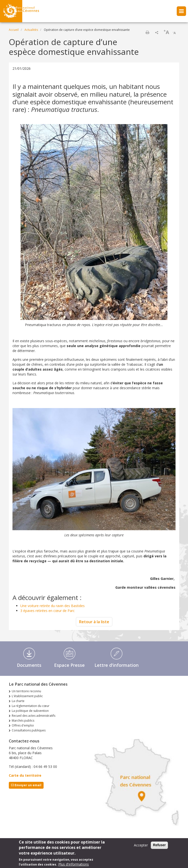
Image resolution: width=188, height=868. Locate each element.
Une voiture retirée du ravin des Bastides (53, 606)
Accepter (141, 847)
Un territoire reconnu (26, 691)
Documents (29, 665)
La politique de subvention (30, 711)
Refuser (159, 847)
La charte (18, 701)
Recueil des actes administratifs (34, 716)
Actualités (31, 30)
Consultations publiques (29, 730)
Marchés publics (23, 721)
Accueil (14, 30)
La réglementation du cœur (31, 706)
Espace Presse (69, 665)
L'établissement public (27, 696)
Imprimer (147, 32)
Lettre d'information (117, 665)
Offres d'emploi (23, 725)
